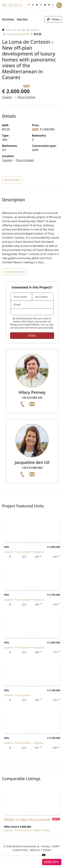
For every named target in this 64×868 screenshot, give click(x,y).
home (7, 30)
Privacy (14, 325)
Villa (6, 547)
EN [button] (59, 5)
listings (21, 30)
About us (35, 850)
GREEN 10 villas (42, 830)
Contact (47, 850)
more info (52, 862)
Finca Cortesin (26, 97)
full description (14, 272)
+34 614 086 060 (32, 468)
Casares (35, 30)
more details (12, 180)
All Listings (8, 19)
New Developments (18, 34)
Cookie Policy (20, 850)
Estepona (38, 552)
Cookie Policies (31, 325)
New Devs (22, 19)
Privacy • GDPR (51, 846)
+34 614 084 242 (32, 398)
